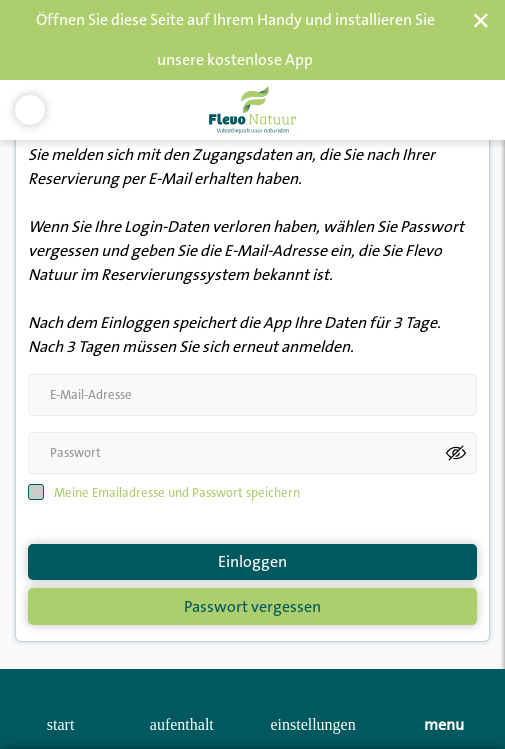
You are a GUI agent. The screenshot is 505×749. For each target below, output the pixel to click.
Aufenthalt (182, 724)
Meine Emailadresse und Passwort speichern (177, 475)
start (61, 724)
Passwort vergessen (252, 589)
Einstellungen (312, 724)
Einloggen (252, 544)
